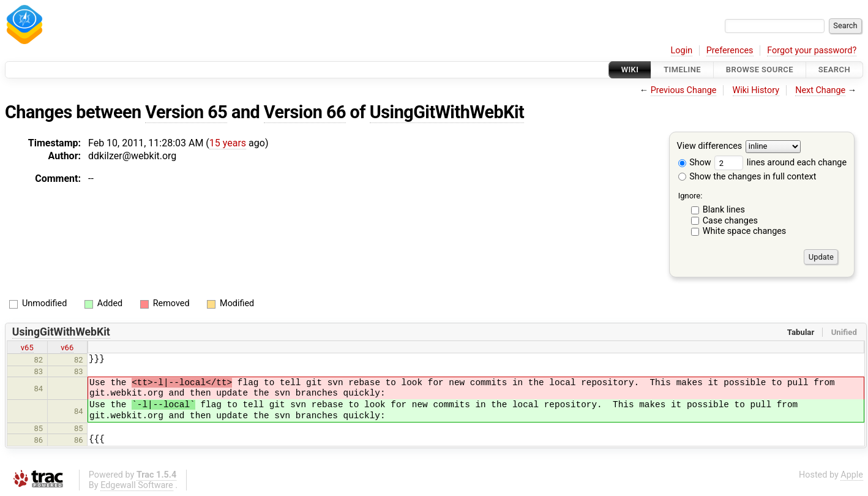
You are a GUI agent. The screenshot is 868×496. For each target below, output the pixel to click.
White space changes (745, 231)
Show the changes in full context (747, 177)
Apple (852, 475)
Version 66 (305, 112)
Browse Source (760, 70)
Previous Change (684, 90)
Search (834, 70)
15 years (228, 143)
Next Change (820, 90)
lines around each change (780, 163)
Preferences (730, 51)
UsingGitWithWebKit (447, 112)
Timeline (682, 70)
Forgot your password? (812, 51)
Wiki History (756, 90)
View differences (710, 147)
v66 (67, 348)
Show (695, 163)
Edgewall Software (137, 485)
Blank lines (724, 210)
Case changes (730, 221)
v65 (27, 348)
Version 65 (186, 112)
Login (682, 51)
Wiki (630, 70)
